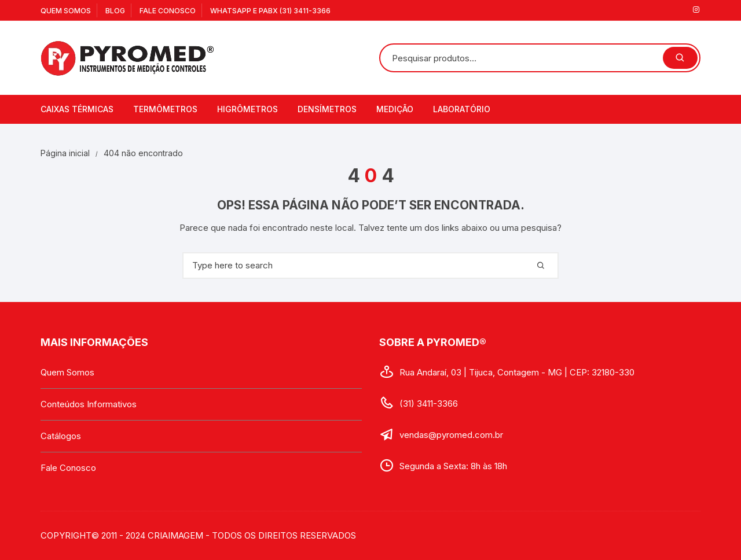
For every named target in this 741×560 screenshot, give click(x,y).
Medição (395, 109)
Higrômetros (247, 109)
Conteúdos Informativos (89, 404)
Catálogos (61, 436)
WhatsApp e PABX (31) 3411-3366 (270, 11)
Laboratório (462, 109)
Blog (115, 11)
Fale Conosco (168, 11)
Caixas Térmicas (77, 109)
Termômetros (165, 109)
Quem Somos (66, 11)
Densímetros (327, 109)
